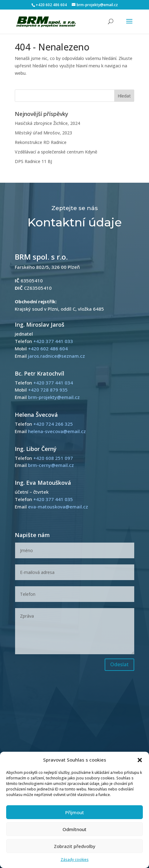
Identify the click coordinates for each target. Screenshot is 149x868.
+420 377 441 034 (53, 383)
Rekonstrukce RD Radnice (41, 142)
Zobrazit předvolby (75, 846)
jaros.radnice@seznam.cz (56, 356)
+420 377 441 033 (53, 341)
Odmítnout (74, 829)
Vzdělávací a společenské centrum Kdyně (56, 152)
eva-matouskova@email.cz (58, 507)
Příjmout (75, 812)
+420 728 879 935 (48, 390)
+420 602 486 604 (51, 5)
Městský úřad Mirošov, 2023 (43, 133)
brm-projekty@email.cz (54, 397)
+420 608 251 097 (53, 458)
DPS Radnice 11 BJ (33, 161)
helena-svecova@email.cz (57, 431)
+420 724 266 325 (53, 424)
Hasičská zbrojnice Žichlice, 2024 (47, 123)
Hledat (124, 96)
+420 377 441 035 (53, 499)
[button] (140, 760)
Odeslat (119, 664)
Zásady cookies (75, 860)
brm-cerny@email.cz (51, 465)
